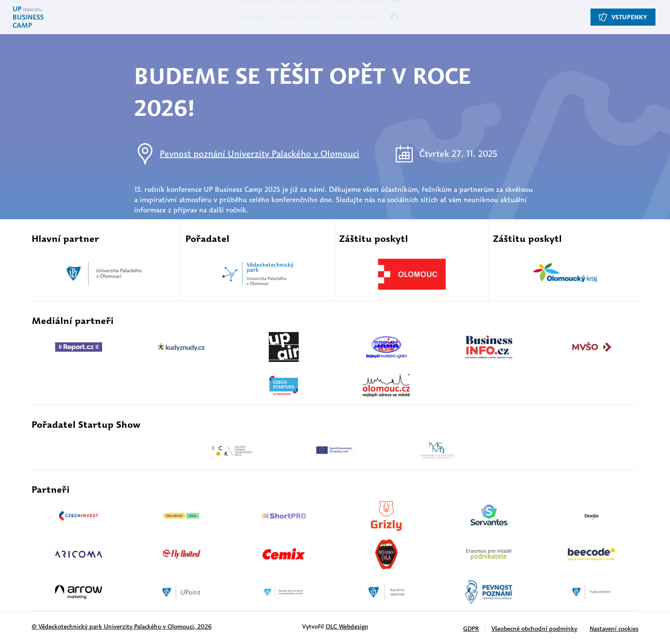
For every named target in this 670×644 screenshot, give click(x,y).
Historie (356, 17)
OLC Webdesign (347, 626)
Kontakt (398, 17)
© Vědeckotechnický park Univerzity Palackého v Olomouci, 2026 (122, 626)
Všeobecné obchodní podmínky (534, 629)
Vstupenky (624, 17)
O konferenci (226, 17)
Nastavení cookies (614, 629)
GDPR (471, 629)
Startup (314, 17)
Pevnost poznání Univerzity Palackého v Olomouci (260, 154)
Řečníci (275, 17)
